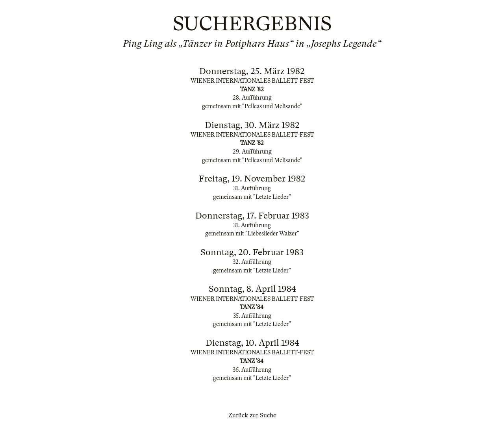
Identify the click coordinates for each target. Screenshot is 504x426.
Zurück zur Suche (252, 415)
